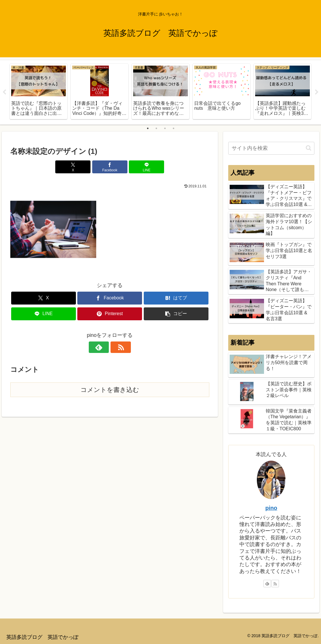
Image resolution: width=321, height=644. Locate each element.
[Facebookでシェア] (110, 167)
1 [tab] (148, 128)
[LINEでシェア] (143, 167)
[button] (176, 314)
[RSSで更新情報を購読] (116, 347)
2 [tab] (156, 128)
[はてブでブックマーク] (176, 298)
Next (317, 92)
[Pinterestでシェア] (110, 314)
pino (271, 508)
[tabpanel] (39, 91)
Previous (4, 92)
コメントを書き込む (110, 390)
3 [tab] (165, 128)
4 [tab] (174, 128)
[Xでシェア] (76, 167)
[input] (271, 148)
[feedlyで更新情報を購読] (103, 347)
